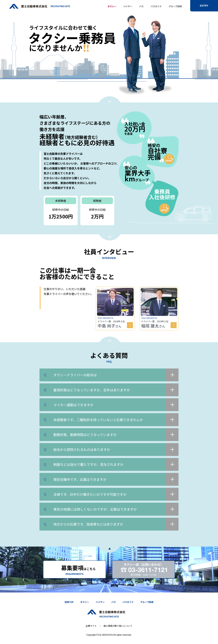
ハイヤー (128, 6)
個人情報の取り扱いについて (118, 626)
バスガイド (156, 6)
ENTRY (204, 6)
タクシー (112, 6)
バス (141, 6)
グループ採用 (175, 6)
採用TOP (69, 602)
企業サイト (91, 626)
